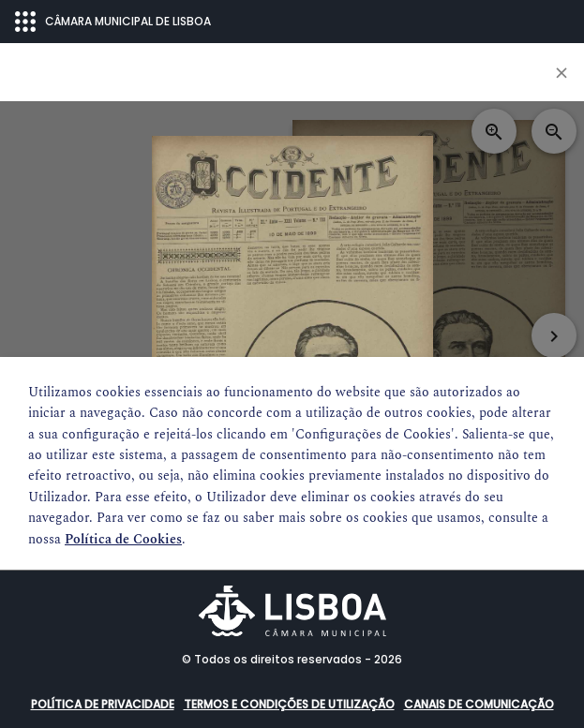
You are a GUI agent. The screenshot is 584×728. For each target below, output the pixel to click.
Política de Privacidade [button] (103, 704)
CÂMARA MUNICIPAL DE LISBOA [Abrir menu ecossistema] (113, 22)
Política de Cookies (123, 539)
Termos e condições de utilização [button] (289, 704)
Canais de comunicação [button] (479, 704)
